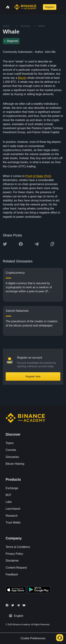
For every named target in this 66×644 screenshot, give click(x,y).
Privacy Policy (14, 554)
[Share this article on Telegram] (37, 244)
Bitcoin (22, 78)
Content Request (16, 568)
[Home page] (25, 7)
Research (12, 516)
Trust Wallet (13, 523)
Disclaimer (12, 561)
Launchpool (13, 509)
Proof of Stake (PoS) (38, 176)
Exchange (12, 488)
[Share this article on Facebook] (21, 244)
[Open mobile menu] (61, 7)
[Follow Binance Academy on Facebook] (7, 605)
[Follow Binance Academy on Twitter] (13, 605)
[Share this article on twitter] (5, 244)
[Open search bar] (39, 7)
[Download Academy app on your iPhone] (16, 590)
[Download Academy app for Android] (39, 590)
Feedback (12, 574)
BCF (8, 495)
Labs (9, 502)
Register (50, 7)
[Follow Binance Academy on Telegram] (18, 605)
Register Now (33, 376)
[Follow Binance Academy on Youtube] (24, 605)
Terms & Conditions (18, 547)
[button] (61, 7)
